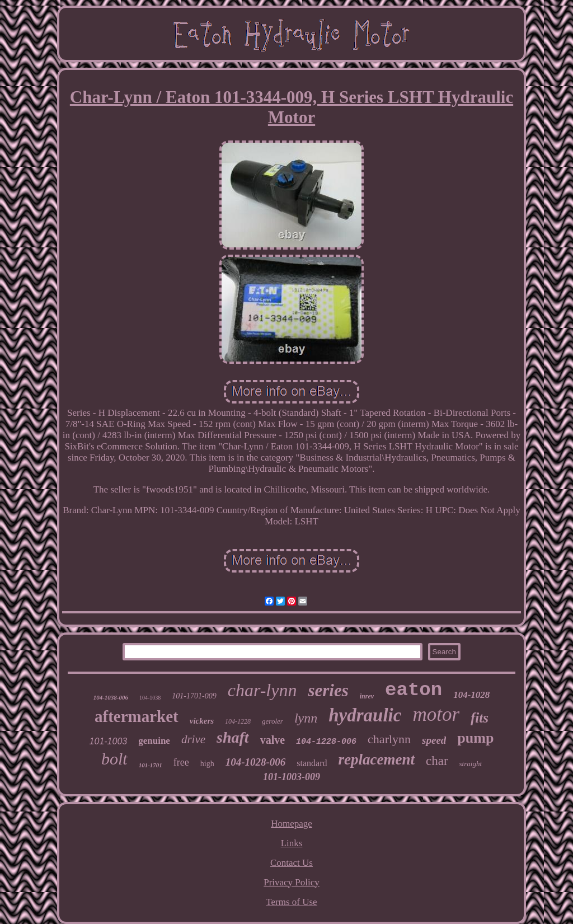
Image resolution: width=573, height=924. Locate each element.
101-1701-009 (194, 696)
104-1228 (238, 721)
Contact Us (292, 863)
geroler (273, 721)
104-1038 (150, 698)
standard (312, 763)
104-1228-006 (326, 742)
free (181, 762)
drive (193, 739)
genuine (154, 741)
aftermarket (137, 716)
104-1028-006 (256, 762)
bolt (114, 759)
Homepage (292, 824)
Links (292, 843)
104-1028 (471, 695)
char (437, 761)
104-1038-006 (111, 697)
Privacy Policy (292, 882)
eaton (414, 690)
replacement (377, 759)
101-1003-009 (292, 777)
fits (480, 718)
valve (273, 740)
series (328, 690)
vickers (202, 721)
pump (475, 738)
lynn (306, 718)
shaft (233, 737)
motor (436, 714)
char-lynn (262, 690)
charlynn (389, 739)
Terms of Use (291, 902)
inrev (367, 696)
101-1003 (109, 741)
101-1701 (151, 765)
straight (471, 764)
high (207, 764)
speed (434, 740)
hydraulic (365, 715)
